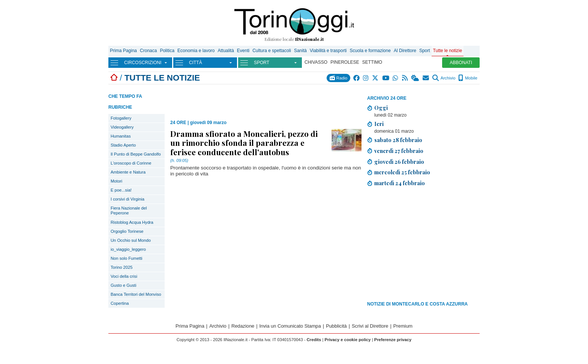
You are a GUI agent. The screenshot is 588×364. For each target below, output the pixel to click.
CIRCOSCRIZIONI (143, 63)
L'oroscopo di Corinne (131, 163)
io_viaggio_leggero (128, 249)
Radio (338, 78)
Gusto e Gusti (123, 285)
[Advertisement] (423, 245)
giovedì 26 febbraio (399, 162)
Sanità (300, 51)
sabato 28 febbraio (398, 140)
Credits (314, 340)
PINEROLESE (345, 62)
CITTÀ (196, 63)
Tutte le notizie (448, 51)
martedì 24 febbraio (400, 183)
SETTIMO (372, 62)
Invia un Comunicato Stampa (290, 326)
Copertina (120, 303)
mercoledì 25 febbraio (402, 172)
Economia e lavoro (196, 51)
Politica (167, 51)
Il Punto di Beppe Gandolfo (136, 154)
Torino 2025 (121, 267)
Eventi (243, 51)
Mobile (468, 78)
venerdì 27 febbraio (399, 151)
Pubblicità (336, 326)
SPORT (262, 63)
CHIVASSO (316, 62)
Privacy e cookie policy (347, 340)
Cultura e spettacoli (272, 51)
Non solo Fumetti (127, 258)
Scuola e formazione (370, 51)
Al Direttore (405, 51)
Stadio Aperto (123, 145)
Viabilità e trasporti (328, 51)
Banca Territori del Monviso (136, 294)
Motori (116, 181)
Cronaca (148, 51)
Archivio (444, 78)
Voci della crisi (124, 276)
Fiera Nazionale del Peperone (129, 210)
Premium (403, 326)
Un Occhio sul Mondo (131, 240)
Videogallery (122, 127)
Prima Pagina (123, 51)
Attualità (226, 51)
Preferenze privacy (393, 340)
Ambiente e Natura (128, 172)
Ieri (379, 124)
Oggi (381, 108)
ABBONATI (461, 63)
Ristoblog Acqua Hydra (132, 222)
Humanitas (121, 136)
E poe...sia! (121, 190)
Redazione (243, 326)
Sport (425, 51)
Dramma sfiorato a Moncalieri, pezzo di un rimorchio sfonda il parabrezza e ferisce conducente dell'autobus (244, 142)
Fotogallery (121, 118)
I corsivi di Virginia (127, 199)
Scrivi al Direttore (370, 326)
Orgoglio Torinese (127, 231)
